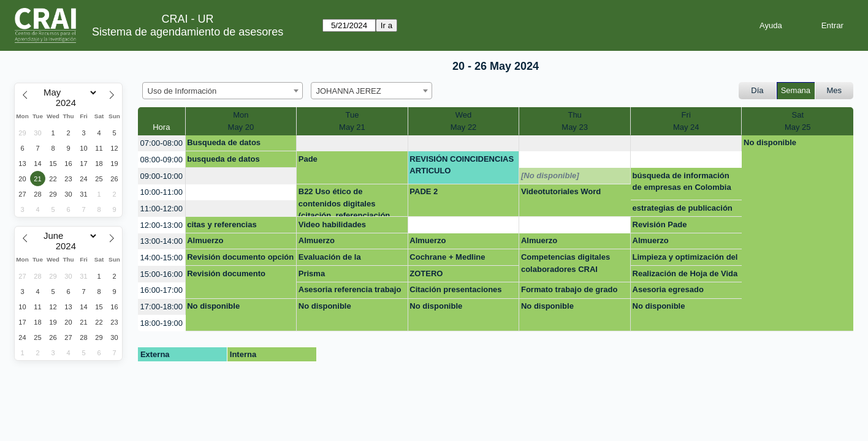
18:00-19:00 (162, 323)
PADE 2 (424, 191)
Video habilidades (332, 224)
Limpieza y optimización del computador (685, 259)
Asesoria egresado (668, 289)
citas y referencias (222, 224)
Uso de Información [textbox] (182, 91)
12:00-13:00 (162, 225)
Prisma (312, 273)
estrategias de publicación (683, 208)
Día (757, 90)
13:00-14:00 (162, 241)
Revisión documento (226, 273)
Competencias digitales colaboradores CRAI (565, 263)
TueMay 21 (352, 121)
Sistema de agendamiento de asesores (188, 32)
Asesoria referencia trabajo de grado (350, 292)
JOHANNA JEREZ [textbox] (349, 91)
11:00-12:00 (162, 209)
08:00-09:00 (162, 160)
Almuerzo (205, 240)
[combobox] (223, 91)
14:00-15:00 (162, 258)
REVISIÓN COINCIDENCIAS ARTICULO (462, 165)
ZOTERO (426, 273)
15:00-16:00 (162, 274)
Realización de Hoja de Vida (685, 273)
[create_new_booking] (352, 144)
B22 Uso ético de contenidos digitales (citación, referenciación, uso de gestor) (345, 202)
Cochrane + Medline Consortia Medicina (447, 259)
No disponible (770, 142)
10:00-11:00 (162, 192)
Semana (796, 90)
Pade (308, 159)
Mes (835, 90)
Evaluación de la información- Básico (337, 259)
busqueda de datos (223, 159)
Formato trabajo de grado (569, 289)
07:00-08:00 (162, 143)
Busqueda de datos (224, 142)
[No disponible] (550, 175)
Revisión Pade (660, 224)
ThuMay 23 (575, 121)
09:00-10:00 (162, 176)
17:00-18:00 (162, 307)
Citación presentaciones (455, 289)
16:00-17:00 (162, 290)
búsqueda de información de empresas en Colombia (682, 182)
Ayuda (771, 25)
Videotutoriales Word (561, 191)
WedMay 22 (464, 121)
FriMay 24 (686, 121)
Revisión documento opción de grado (240, 259)
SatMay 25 (798, 121)
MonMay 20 (241, 121)
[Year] (69, 103)
